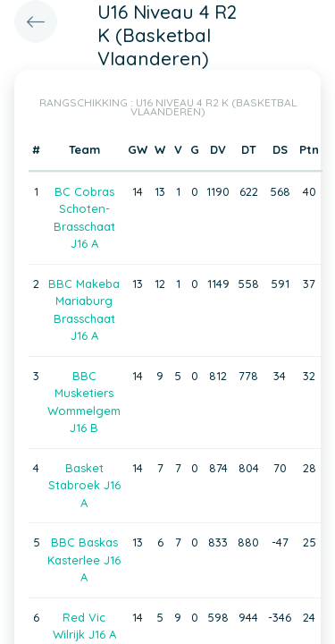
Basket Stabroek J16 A (84, 485)
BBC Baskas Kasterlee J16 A (84, 559)
